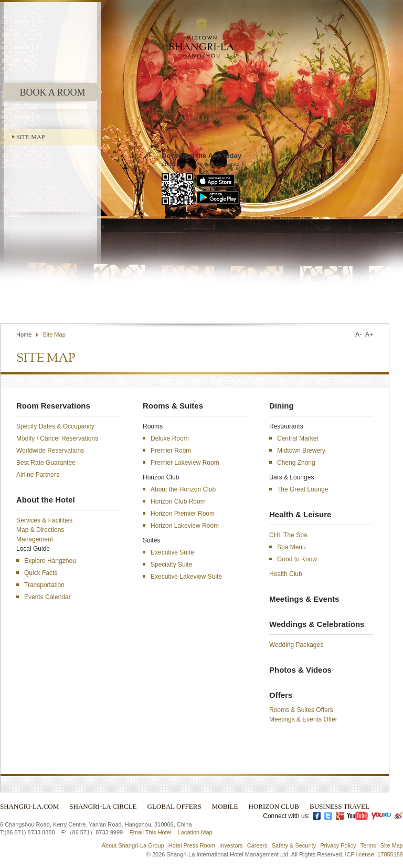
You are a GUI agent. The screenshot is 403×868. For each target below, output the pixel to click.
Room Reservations (53, 406)
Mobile (225, 806)
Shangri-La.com (29, 806)
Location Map (195, 832)
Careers (257, 845)
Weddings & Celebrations (317, 624)
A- (358, 334)
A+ (369, 334)
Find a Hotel (293, 299)
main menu (201, 119)
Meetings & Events (304, 599)
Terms (368, 845)
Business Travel (340, 806)
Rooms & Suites (173, 406)
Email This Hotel (150, 832)
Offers (281, 695)
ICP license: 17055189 (374, 854)
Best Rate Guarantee (46, 463)
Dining (282, 406)
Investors (231, 845)
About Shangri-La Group (133, 845)
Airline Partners (38, 475)
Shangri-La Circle (103, 806)
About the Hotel (46, 500)
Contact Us (247, 299)
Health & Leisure (300, 514)
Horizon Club (274, 806)
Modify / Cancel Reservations (57, 438)
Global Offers (174, 806)
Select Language (359, 299)
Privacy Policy (338, 845)
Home (24, 334)
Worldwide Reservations (50, 451)
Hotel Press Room (192, 845)
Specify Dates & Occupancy (55, 426)
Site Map (30, 137)
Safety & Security (294, 845)
